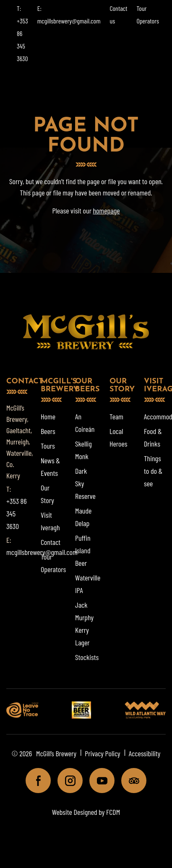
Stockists (87, 657)
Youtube (98, 783)
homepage (106, 211)
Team (116, 416)
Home (48, 416)
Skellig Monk (83, 450)
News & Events (50, 467)
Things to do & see (153, 471)
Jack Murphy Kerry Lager (84, 624)
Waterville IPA (88, 584)
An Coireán (85, 423)
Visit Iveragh (50, 521)
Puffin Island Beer (83, 550)
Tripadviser (130, 783)
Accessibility (145, 753)
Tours (48, 446)
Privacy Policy (103, 753)
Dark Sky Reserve (85, 483)
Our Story (47, 494)
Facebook (35, 783)
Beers (48, 431)
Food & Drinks (153, 437)
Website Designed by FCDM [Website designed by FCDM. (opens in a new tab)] (86, 812)
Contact (51, 542)
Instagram (66, 783)
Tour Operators (53, 563)
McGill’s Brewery (56, 753)
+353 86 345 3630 (17, 514)
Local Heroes (119, 437)
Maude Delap (83, 517)
